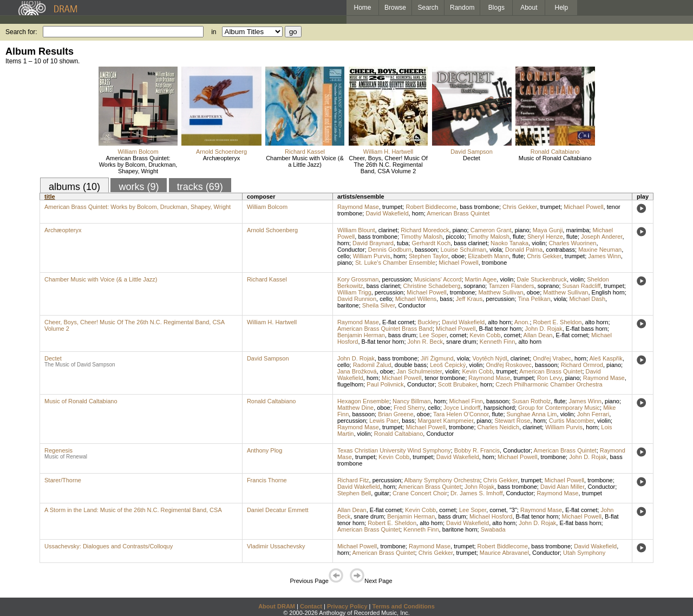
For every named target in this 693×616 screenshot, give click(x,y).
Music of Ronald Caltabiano (555, 158)
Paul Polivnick (385, 384)
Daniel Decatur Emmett (278, 510)
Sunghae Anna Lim (532, 414)
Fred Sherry (409, 408)
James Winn (604, 256)
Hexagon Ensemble (363, 401)
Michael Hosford (491, 516)
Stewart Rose (512, 421)
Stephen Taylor (429, 256)
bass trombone (479, 207)
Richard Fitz (353, 480)
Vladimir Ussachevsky (276, 546)
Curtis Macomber (571, 421)
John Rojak (479, 487)
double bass (411, 365)
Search (428, 8)
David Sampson (472, 152)
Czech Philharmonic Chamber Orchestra (549, 384)
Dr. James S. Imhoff (476, 493)
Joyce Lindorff (462, 408)
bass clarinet (470, 243)
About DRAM (277, 606)
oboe (458, 256)
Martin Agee (481, 279)
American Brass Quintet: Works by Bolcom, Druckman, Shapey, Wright (138, 165)
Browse (395, 8)
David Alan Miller (562, 487)
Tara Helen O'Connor (461, 414)
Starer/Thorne (63, 480)
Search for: (21, 32)
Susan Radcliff (582, 286)
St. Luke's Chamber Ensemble (395, 263)
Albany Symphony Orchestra (442, 480)
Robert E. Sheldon (558, 322)
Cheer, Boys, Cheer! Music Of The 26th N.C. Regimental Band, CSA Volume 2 (388, 165)
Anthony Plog (264, 450)
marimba (577, 230)
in (214, 32)
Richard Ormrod (582, 365)
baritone (348, 305)
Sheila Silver (379, 305)
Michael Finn (466, 401)
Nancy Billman (411, 401)
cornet (458, 335)
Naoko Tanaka (509, 243)
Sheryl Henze (545, 237)
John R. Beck (425, 342)
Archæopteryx (221, 158)
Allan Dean (538, 335)
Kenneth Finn (497, 342)
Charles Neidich (499, 427)
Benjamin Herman (361, 335)
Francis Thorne (267, 480)
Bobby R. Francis (477, 450)
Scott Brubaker (457, 384)
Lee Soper (433, 335)
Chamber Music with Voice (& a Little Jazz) (305, 161)
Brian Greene (395, 414)
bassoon (426, 250)
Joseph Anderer (602, 237)
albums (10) (74, 187)
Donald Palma (524, 250)
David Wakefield (387, 213)
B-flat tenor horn (501, 329)
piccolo (455, 237)
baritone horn (460, 529)
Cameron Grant (491, 230)
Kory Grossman (358, 279)
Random (462, 8)
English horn (608, 292)
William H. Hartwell (388, 152)
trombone (494, 263)
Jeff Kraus (469, 299)
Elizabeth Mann (488, 256)
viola (496, 250)
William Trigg (354, 292)
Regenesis (58, 450)
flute (518, 237)
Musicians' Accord (438, 279)
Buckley (428, 322)
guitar (382, 493)
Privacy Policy (347, 606)
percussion (396, 279)
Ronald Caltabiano (555, 152)
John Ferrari (593, 414)
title (50, 196)
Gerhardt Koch (432, 243)
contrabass (560, 250)
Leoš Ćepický (448, 365)
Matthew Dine (355, 408)
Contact (311, 606)
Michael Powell (583, 207)
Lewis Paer (384, 421)
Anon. (522, 322)
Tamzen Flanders (511, 286)
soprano (475, 286)
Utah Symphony (584, 553)
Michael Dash (587, 299)
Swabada (493, 529)
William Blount (356, 230)
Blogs (496, 8)
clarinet (388, 230)
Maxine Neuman (600, 250)
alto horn (499, 322)
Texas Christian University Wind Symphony (394, 450)
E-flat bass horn (587, 329)
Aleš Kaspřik (606, 358)
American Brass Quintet (458, 213)
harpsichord (499, 408)
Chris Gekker (520, 207)
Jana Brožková (357, 371)
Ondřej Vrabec (552, 358)
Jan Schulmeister (419, 371)
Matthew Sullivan (501, 292)
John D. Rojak (544, 329)
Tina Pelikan (534, 299)
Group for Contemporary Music (559, 408)
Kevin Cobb (485, 335)
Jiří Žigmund (437, 358)
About (529, 8)
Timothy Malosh (421, 237)
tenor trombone (445, 378)
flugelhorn (350, 384)
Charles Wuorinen (573, 243)
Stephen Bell (354, 493)
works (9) (139, 187)
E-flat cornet (398, 322)
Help (562, 8)
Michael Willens (416, 299)
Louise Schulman (463, 250)
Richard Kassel (305, 152)
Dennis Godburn (390, 250)
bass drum (402, 335)
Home (362, 8)
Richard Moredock (425, 230)
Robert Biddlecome (431, 207)
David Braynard (373, 243)
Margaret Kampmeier (446, 421)
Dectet (472, 158)
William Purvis (372, 256)
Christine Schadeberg (432, 286)
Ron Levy (550, 378)
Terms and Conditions (404, 606)
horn (418, 213)
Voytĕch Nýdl (489, 358)
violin (538, 243)
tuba (403, 243)
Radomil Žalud (372, 365)
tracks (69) (200, 187)
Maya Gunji (548, 230)
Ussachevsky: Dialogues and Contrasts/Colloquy (109, 546)
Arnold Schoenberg (221, 152)
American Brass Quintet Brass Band (385, 329)
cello (344, 256)
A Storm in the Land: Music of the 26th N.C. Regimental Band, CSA (133, 510)
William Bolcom (138, 152)
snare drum (461, 342)
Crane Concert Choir (420, 493)
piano (460, 230)
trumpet (392, 207)
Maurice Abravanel (504, 553)
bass (446, 299)
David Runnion (357, 299)
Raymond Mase (358, 207)
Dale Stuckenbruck (542, 279)
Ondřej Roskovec (509, 365)
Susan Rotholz (532, 401)
